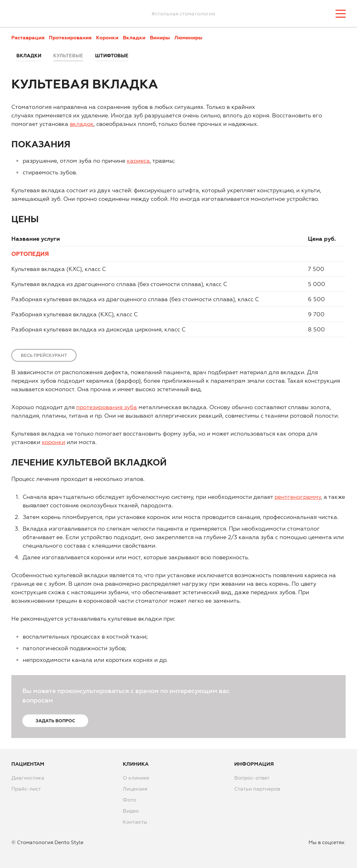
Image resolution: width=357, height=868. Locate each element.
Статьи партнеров (257, 789)
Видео (131, 811)
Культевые (68, 56)
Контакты (135, 822)
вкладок (82, 124)
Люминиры (188, 37)
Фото (130, 800)
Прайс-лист (26, 789)
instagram (326, 852)
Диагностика (28, 778)
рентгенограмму (298, 497)
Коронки (107, 37)
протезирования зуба (107, 407)
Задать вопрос (55, 721)
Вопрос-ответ (252, 778)
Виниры (160, 37)
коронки (54, 442)
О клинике (136, 778)
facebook (311, 852)
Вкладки (134, 37)
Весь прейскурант (44, 355)
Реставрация (28, 37)
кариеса (138, 161)
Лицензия (135, 789)
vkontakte (341, 852)
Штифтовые (112, 56)
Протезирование (70, 37)
